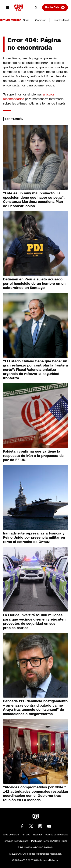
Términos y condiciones (16, 841)
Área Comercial (11, 835)
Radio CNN (55, 8)
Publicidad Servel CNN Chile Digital (49, 841)
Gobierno (41, 20)
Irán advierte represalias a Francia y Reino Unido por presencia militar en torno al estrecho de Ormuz (34, 538)
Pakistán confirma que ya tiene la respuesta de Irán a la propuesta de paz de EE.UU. (33, 456)
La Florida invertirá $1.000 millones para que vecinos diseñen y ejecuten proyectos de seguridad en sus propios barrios (34, 621)
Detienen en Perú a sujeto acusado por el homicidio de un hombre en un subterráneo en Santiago (34, 284)
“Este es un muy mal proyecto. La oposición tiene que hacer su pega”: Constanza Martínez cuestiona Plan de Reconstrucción (34, 200)
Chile (26, 20)
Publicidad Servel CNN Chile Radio (35, 847)
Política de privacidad (57, 835)
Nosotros (38, 835)
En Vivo (26, 835)
